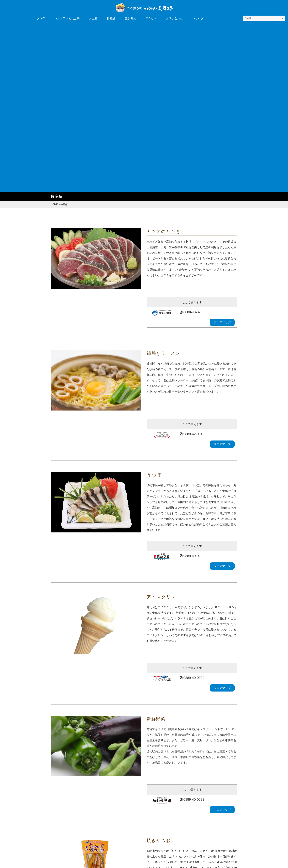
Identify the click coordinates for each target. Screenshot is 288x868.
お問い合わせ (174, 18)
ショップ (198, 18)
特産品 (111, 18)
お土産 (93, 18)
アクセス (151, 18)
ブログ (41, 18)
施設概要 (130, 18)
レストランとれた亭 (67, 18)
